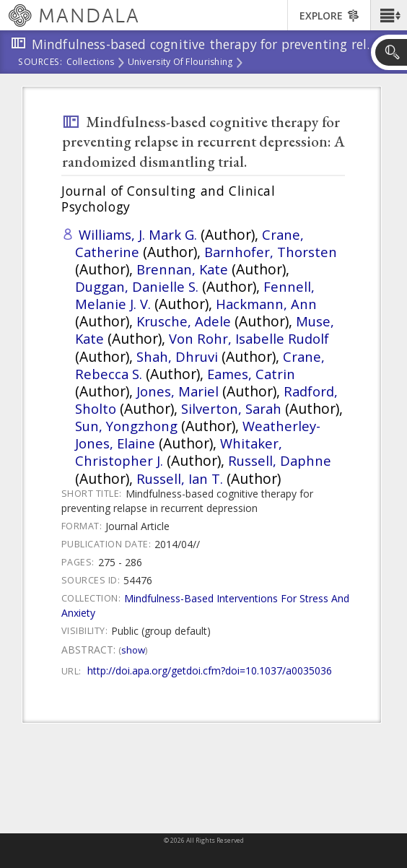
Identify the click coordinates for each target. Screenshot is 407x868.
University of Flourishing (180, 63)
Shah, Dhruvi (177, 356)
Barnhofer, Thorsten (271, 252)
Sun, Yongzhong (126, 426)
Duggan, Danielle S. (137, 286)
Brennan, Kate (182, 269)
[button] (389, 15)
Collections (91, 63)
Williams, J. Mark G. (138, 234)
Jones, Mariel (178, 391)
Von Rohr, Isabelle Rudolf (249, 338)
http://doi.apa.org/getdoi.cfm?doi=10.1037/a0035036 (210, 670)
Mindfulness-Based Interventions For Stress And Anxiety (205, 606)
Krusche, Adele (184, 321)
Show (133, 650)
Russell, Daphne (280, 460)
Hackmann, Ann (266, 304)
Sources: (40, 63)
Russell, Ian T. (180, 478)
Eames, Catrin (251, 374)
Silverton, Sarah (231, 408)
